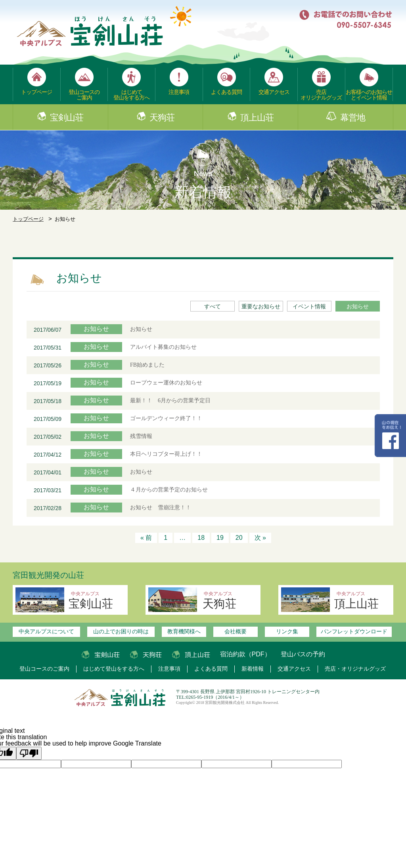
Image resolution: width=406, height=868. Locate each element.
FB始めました (147, 365)
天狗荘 (162, 118)
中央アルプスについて (46, 631)
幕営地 (353, 118)
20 (239, 538)
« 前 (146, 538)
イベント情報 (309, 306)
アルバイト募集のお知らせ (163, 347)
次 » (260, 538)
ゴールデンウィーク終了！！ (166, 418)
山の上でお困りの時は (121, 631)
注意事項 (179, 92)
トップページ (36, 92)
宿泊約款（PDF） (245, 654)
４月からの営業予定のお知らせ (172, 490)
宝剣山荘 (67, 118)
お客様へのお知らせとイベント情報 (369, 95)
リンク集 (287, 631)
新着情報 (253, 669)
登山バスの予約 (303, 654)
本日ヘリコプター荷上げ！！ (166, 454)
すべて (213, 306)
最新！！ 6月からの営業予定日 (170, 401)
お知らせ (358, 306)
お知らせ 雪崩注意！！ (161, 508)
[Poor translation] (29, 753)
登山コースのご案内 (84, 95)
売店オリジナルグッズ (321, 95)
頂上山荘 (257, 118)
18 (201, 538)
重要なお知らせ (261, 306)
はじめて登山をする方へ (131, 95)
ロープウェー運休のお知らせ (166, 383)
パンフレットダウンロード (354, 631)
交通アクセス (274, 92)
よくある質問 (226, 92)
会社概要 (236, 631)
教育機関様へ (184, 631)
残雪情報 (141, 436)
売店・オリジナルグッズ (355, 669)
